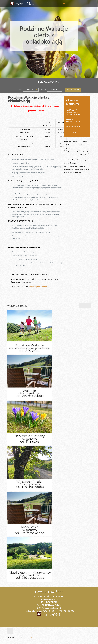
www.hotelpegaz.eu (73, 132)
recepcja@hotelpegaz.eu (38, 287)
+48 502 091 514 (71, 119)
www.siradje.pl (26, 638)
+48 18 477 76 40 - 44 (73, 121)
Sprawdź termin (73, 89)
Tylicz (33, 638)
